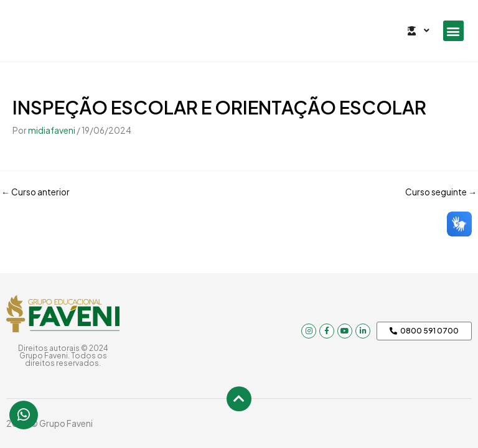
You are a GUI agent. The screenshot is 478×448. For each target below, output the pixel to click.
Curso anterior (35, 192)
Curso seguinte (441, 192)
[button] (453, 31)
